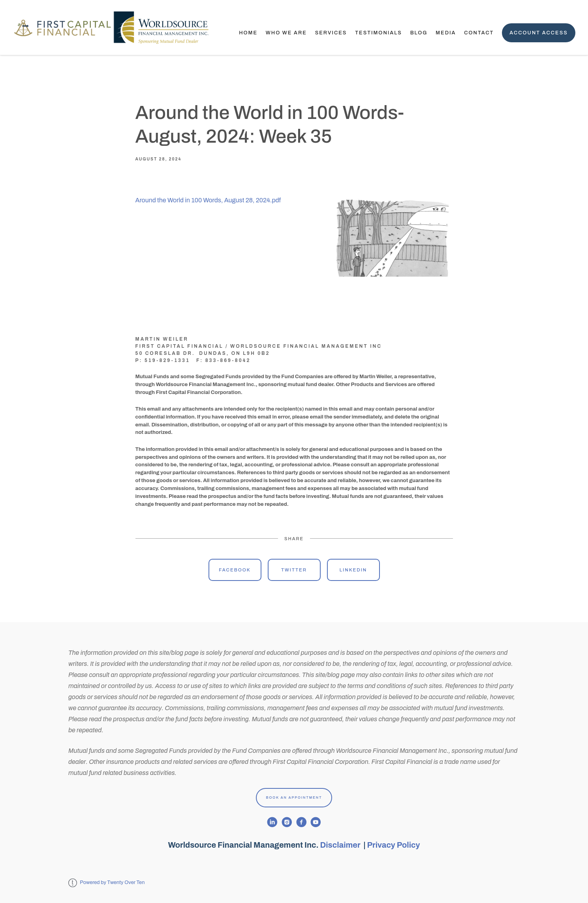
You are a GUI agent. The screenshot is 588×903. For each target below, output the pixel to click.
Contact (479, 33)
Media (446, 33)
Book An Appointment (294, 797)
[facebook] (302, 822)
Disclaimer (341, 845)
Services (331, 33)
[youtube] (316, 822)
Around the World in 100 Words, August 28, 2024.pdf (208, 200)
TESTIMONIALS (379, 33)
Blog (419, 33)
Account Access (539, 33)
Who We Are (286, 33)
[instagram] (287, 822)
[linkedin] (272, 822)
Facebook (235, 570)
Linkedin (353, 570)
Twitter (294, 570)
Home (248, 33)
